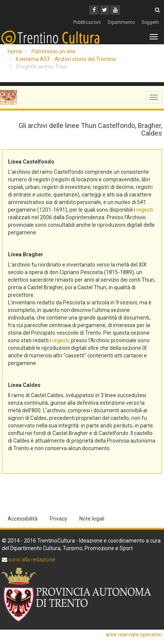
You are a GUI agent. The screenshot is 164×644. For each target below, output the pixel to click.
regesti (145, 210)
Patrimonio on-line (54, 51)
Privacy (58, 519)
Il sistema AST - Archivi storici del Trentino (66, 59)
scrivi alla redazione (31, 560)
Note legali (92, 519)
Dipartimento (121, 22)
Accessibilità (23, 519)
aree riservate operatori (134, 635)
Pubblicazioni (87, 22)
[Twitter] (105, 10)
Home (15, 51)
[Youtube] (115, 10)
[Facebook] (94, 10)
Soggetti (150, 22)
